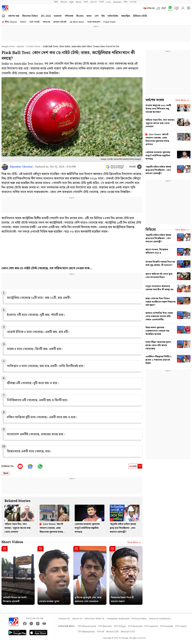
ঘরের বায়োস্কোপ (94, 22)
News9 (64, 2)
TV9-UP (133, 2)
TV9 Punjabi (167, 626)
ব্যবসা (89, 16)
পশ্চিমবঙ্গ (69, 16)
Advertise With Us (94, 619)
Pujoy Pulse (109, 22)
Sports (21, 47)
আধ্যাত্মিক (126, 16)
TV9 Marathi (105, 626)
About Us (77, 619)
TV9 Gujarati (151, 626)
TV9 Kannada (135, 626)
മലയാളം (117, 2)
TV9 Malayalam (86, 632)
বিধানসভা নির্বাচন (30, 16)
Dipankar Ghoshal (21, 167)
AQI (164, 8)
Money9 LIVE (128, 632)
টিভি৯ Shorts (11, 22)
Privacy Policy (139, 619)
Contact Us (64, 619)
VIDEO (23, 22)
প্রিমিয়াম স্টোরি (140, 16)
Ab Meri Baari (77, 22)
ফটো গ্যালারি (34, 22)
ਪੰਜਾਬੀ (101, 2)
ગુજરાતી (93, 2)
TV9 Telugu (120, 626)
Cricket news (33, 47)
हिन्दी (56, 2)
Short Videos (12, 542)
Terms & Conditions (160, 619)
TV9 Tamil (181, 626)
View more (134, 542)
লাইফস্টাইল (113, 16)
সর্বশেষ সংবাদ (155, 100)
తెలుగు (79, 2)
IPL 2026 (46, 16)
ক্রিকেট (6, 473)
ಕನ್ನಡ (71, 2)
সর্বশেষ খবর (14, 16)
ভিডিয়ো (151, 230)
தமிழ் (109, 2)
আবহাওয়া (46, 22)
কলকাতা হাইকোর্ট (60, 22)
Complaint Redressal (118, 619)
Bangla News (8, 47)
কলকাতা (58, 16)
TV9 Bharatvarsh (87, 626)
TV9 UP (101, 632)
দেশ (97, 16)
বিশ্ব (103, 16)
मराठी (86, 2)
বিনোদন (80, 16)
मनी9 (125, 2)
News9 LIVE (113, 632)
